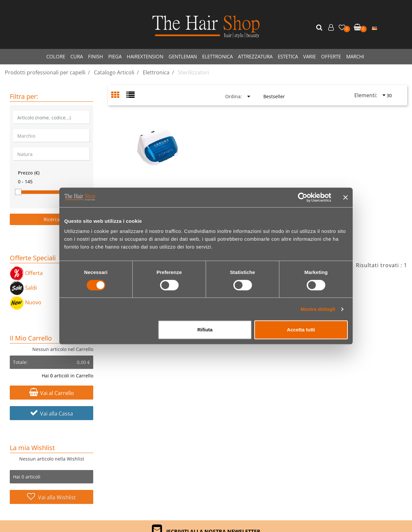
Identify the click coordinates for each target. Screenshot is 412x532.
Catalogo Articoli (114, 72)
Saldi (23, 288)
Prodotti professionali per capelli (45, 72)
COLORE (56, 56)
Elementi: (366, 95)
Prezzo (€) (29, 173)
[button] (320, 28)
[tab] (119, 95)
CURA (77, 56)
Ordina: (234, 96)
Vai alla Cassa (51, 414)
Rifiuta (205, 330)
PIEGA (115, 56)
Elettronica (156, 72)
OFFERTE (331, 56)
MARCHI (355, 56)
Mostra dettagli (318, 309)
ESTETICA (288, 56)
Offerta (26, 273)
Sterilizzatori (193, 72)
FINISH (96, 56)
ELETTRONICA (217, 56)
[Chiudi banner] (346, 197)
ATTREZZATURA (255, 56)
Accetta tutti (301, 330)
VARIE (309, 56)
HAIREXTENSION (145, 56)
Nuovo (26, 302)
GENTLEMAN (183, 56)
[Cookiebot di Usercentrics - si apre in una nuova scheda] (303, 197)
